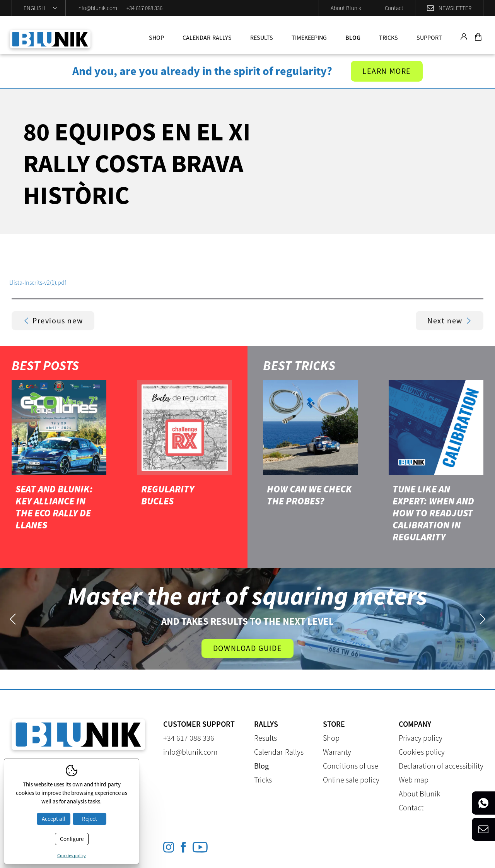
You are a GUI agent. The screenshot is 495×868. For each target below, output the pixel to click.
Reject (90, 819)
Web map (414, 780)
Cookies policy (422, 752)
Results (262, 38)
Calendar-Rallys (207, 38)
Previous (13, 619)
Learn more (387, 71)
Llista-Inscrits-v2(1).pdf (38, 282)
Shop (156, 38)
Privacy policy (421, 738)
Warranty (337, 752)
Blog (353, 38)
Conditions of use (351, 766)
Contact (394, 8)
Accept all (54, 819)
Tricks (388, 38)
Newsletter (455, 8)
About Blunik (346, 8)
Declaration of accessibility (441, 766)
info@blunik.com (97, 8)
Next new (450, 320)
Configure (72, 839)
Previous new (53, 320)
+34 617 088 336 (144, 8)
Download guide (247, 648)
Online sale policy (351, 780)
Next (482, 619)
